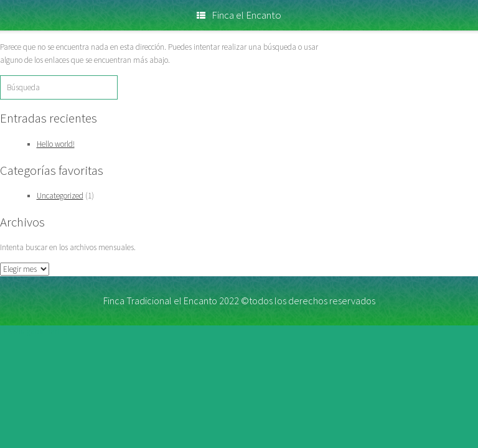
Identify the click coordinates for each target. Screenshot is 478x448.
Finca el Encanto (239, 15)
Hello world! (56, 144)
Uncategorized (60, 196)
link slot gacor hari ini (35, 331)
